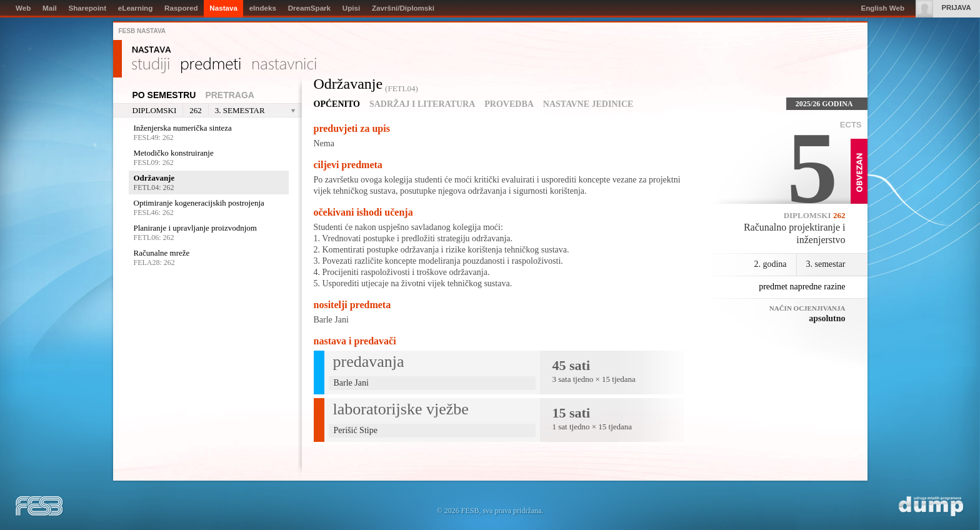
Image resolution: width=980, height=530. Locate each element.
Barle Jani (331, 320)
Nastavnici (284, 66)
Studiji (151, 66)
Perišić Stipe (356, 430)
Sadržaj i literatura (422, 104)
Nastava (152, 50)
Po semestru (164, 95)
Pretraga (230, 95)
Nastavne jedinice (588, 104)
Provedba (509, 104)
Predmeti (211, 66)
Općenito (337, 104)
